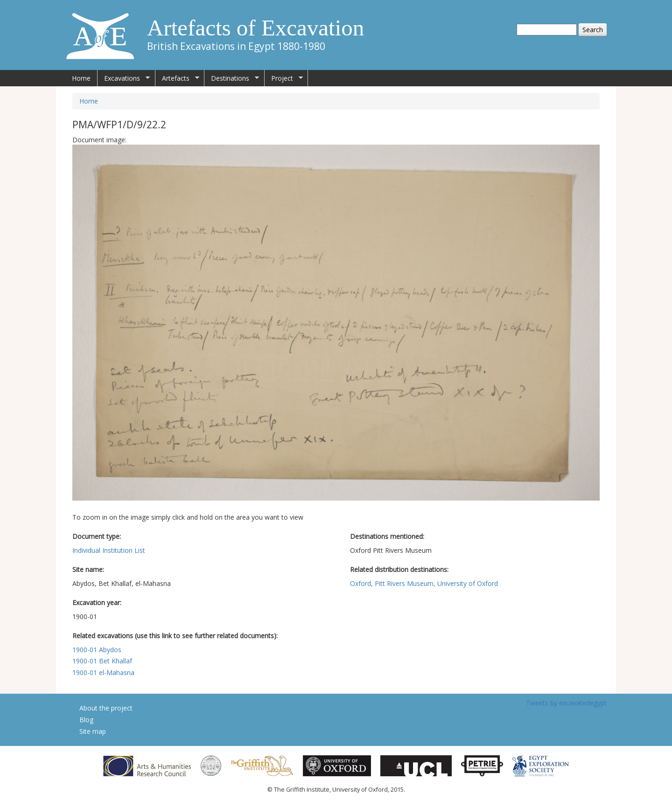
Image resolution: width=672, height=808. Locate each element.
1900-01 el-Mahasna (103, 672)
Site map (93, 731)
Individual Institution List (109, 550)
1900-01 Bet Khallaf (102, 661)
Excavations (124, 78)
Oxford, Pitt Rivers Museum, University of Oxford (424, 583)
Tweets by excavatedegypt (566, 703)
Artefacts (177, 78)
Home (81, 78)
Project (284, 78)
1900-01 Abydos (97, 650)
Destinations (232, 78)
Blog (86, 720)
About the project (106, 708)
